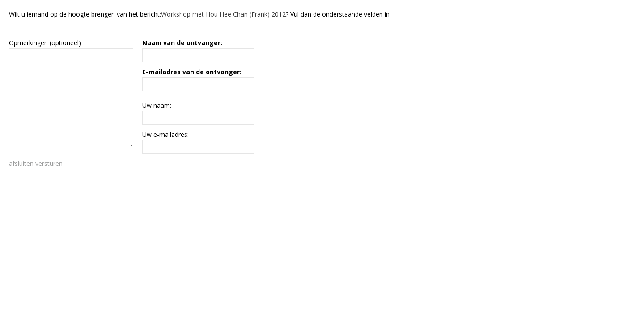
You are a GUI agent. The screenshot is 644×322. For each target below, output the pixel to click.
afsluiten (21, 163)
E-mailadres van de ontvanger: (192, 72)
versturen (49, 163)
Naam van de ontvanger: (182, 43)
